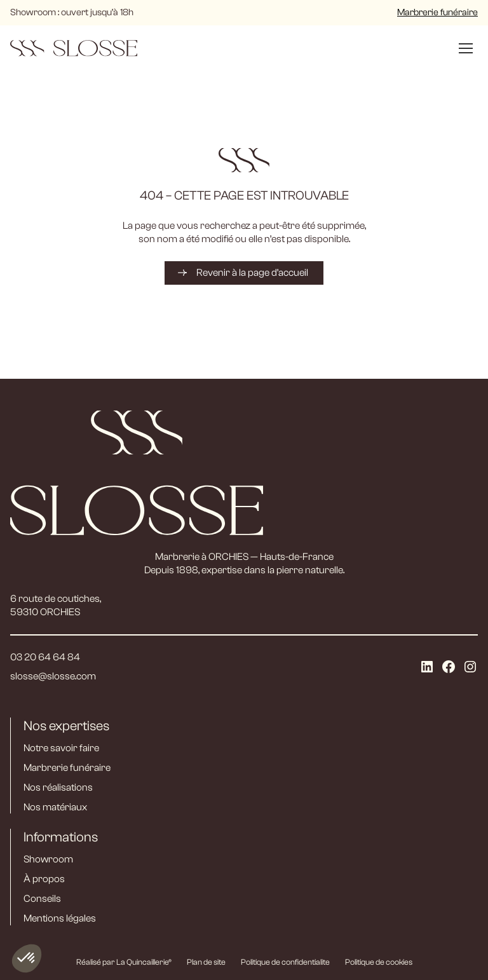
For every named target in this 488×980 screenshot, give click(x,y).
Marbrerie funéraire (437, 12)
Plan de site (206, 962)
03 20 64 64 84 (45, 657)
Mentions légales (60, 918)
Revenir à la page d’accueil (252, 273)
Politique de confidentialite (285, 962)
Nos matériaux (55, 807)
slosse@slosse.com (53, 676)
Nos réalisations (58, 787)
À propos (44, 879)
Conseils (42, 899)
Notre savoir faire (61, 748)
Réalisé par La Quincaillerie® (124, 962)
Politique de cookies (379, 962)
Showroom (48, 859)
